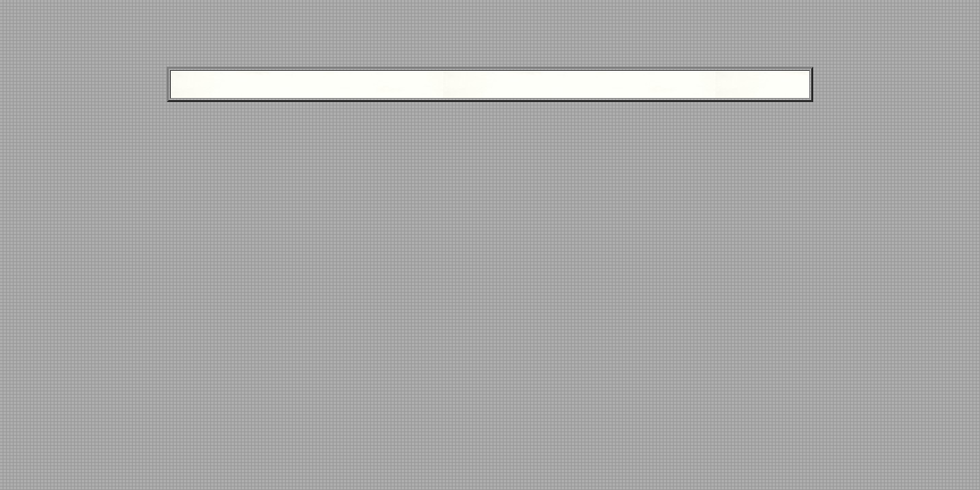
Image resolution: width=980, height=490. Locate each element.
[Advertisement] (490, 36)
